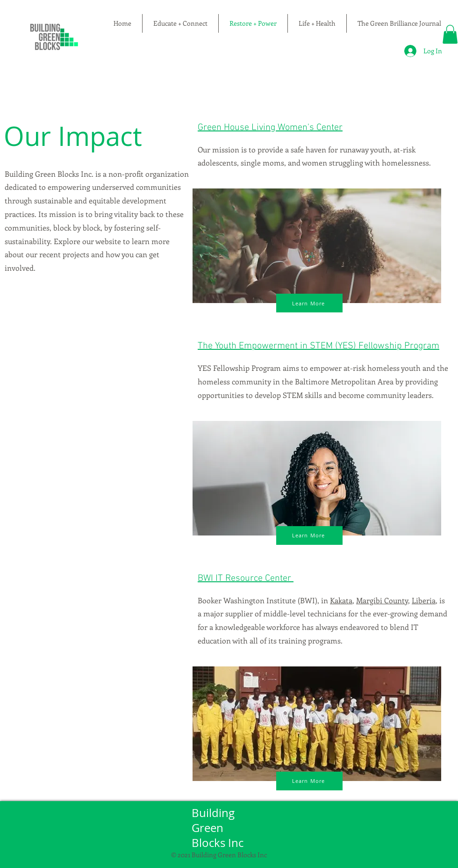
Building (215, 813)
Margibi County (382, 600)
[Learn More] (309, 303)
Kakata (341, 600)
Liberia (424, 600)
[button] (450, 34)
